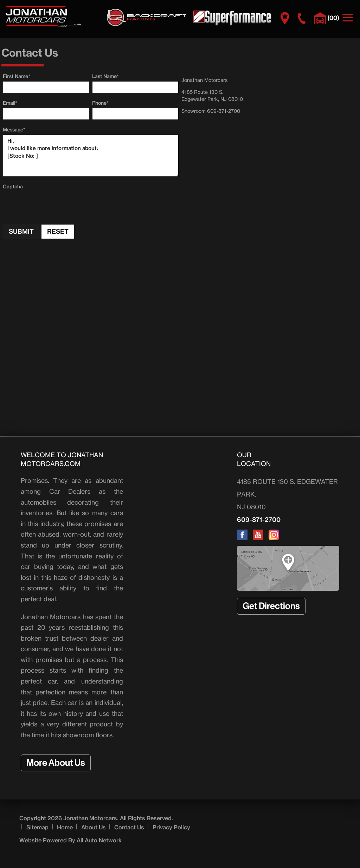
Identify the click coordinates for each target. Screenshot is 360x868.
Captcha (13, 187)
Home (65, 827)
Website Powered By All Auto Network (70, 840)
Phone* (100, 103)
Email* (10, 103)
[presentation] (56, 205)
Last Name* (105, 76)
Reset (58, 231)
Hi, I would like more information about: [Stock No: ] (91, 156)
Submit (21, 231)
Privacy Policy (171, 827)
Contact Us (129, 827)
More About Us (56, 763)
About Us (94, 827)
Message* (14, 130)
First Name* (17, 76)
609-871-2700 (259, 520)
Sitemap (37, 827)
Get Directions (271, 606)
